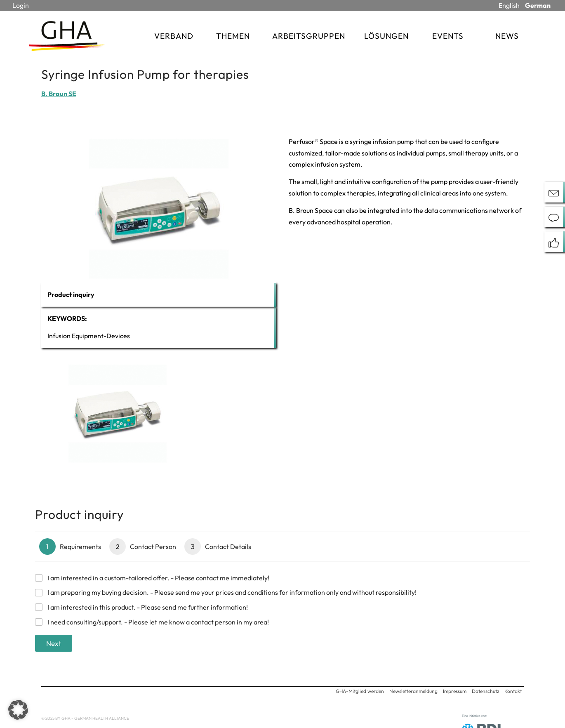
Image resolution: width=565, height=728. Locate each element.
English (509, 5)
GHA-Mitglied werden (360, 691)
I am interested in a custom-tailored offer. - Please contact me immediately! (158, 578)
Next (54, 643)
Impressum (455, 691)
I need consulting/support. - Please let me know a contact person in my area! (158, 622)
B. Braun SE (59, 94)
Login (21, 5)
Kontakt (513, 691)
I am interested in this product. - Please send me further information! (148, 607)
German (538, 5)
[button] (18, 710)
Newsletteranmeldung (413, 691)
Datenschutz (485, 691)
